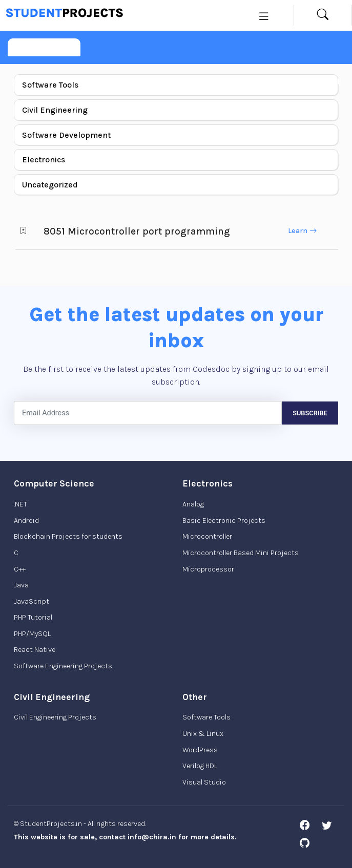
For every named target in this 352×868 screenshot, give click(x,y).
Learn (302, 231)
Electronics (44, 160)
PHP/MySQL (32, 634)
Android (26, 521)
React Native (35, 650)
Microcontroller (207, 536)
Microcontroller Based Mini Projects (241, 553)
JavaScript (32, 601)
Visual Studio (204, 782)
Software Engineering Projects (63, 666)
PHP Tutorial (33, 617)
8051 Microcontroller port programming (137, 231)
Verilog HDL (200, 766)
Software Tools (50, 85)
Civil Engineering (55, 110)
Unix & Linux (203, 734)
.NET (20, 504)
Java (21, 585)
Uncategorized (50, 185)
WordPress (200, 750)
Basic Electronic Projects (224, 521)
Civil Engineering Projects (55, 717)
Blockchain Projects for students (68, 536)
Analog (193, 504)
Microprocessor (208, 569)
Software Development (66, 135)
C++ (20, 569)
